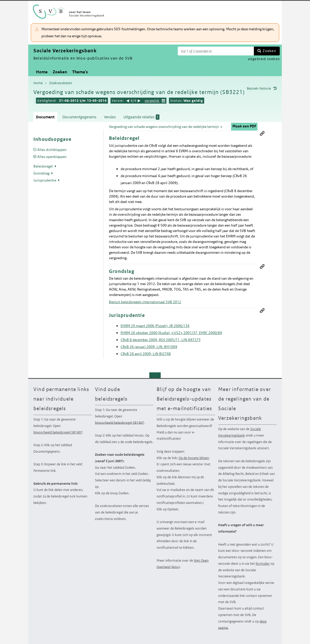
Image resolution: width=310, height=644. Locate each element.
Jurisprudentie (45, 180)
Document (45, 117)
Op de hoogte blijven (194, 458)
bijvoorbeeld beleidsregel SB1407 (58, 432)
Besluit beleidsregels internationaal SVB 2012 (145, 302)
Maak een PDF (244, 126)
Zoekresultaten (61, 83)
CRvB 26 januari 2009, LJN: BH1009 (149, 347)
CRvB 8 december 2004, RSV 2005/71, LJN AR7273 (161, 340)
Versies (110, 117)
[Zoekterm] (216, 51)
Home (42, 72)
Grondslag (42, 173)
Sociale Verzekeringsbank (239, 432)
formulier (263, 564)
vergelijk (152, 101)
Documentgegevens (79, 117)
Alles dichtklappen (52, 150)
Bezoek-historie (259, 88)
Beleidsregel (43, 166)
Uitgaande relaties (141, 117)
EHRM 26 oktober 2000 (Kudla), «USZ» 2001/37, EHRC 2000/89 (171, 333)
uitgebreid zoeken (264, 59)
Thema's (80, 72)
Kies (164, 100)
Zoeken (269, 51)
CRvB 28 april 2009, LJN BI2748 (146, 354)
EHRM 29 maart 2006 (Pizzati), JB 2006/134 (155, 326)
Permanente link (262, 133)
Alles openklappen (52, 157)
